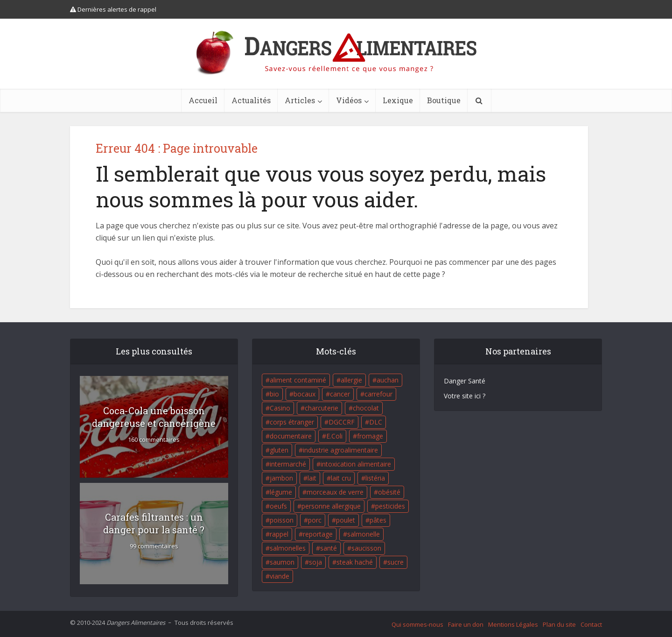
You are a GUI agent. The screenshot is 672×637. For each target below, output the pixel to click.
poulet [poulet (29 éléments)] (346, 520)
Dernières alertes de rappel (113, 9)
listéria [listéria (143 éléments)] (375, 478)
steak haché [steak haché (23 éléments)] (355, 562)
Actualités (251, 100)
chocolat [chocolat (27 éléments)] (366, 408)
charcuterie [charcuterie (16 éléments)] (322, 408)
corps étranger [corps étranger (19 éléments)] (292, 422)
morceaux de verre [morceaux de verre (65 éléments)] (335, 492)
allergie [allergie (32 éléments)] (351, 380)
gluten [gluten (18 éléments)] (279, 450)
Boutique (444, 100)
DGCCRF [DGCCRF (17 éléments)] (342, 422)
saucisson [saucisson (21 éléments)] (366, 548)
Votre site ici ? (465, 396)
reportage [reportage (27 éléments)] (318, 534)
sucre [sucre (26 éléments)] (395, 562)
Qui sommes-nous (417, 624)
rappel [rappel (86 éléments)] (279, 534)
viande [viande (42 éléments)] (280, 576)
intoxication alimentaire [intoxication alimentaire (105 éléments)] (356, 464)
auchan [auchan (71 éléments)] (388, 380)
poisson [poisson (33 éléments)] (282, 520)
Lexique (398, 100)
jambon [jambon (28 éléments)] (281, 478)
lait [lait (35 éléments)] (312, 478)
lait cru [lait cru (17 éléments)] (341, 478)
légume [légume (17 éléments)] (281, 492)
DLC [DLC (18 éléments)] (376, 422)
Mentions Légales (513, 624)
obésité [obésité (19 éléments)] (389, 492)
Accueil (203, 100)
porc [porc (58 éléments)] (315, 520)
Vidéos (349, 100)
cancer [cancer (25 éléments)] (340, 394)
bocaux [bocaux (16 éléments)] (304, 394)
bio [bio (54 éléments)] (274, 394)
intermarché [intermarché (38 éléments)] (288, 464)
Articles (300, 100)
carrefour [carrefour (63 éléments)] (378, 394)
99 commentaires (154, 546)
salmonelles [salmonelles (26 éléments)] (288, 548)
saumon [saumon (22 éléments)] (282, 562)
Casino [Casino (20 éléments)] (280, 408)
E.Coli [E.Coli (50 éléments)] (334, 436)
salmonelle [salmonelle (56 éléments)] (364, 534)
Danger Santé (465, 381)
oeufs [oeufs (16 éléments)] (278, 506)
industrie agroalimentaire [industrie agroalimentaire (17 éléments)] (340, 450)
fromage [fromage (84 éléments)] (370, 436)
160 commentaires (154, 440)
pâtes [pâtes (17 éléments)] (378, 520)
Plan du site (559, 624)
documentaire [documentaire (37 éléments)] (291, 436)
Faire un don (466, 624)
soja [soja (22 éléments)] (315, 562)
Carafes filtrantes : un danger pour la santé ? (154, 523)
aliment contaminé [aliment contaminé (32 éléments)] (298, 380)
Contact (591, 624)
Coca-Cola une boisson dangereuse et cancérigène (154, 417)
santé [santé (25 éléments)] (329, 548)
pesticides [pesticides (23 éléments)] (390, 506)
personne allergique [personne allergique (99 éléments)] (331, 506)
